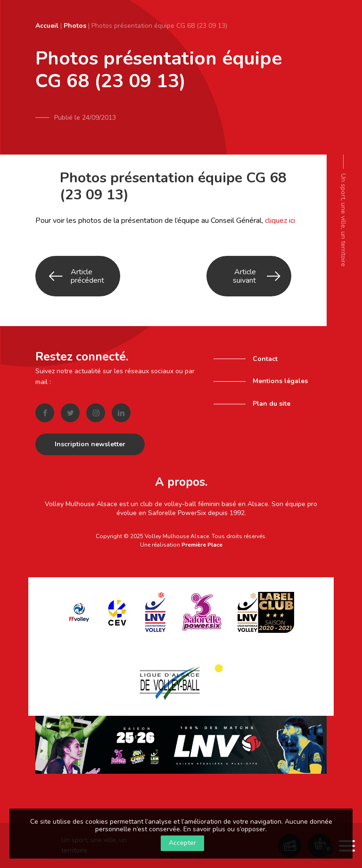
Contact (265, 359)
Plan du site (271, 404)
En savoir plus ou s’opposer (224, 829)
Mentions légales (280, 381)
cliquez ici (280, 221)
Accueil (47, 26)
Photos (75, 26)
